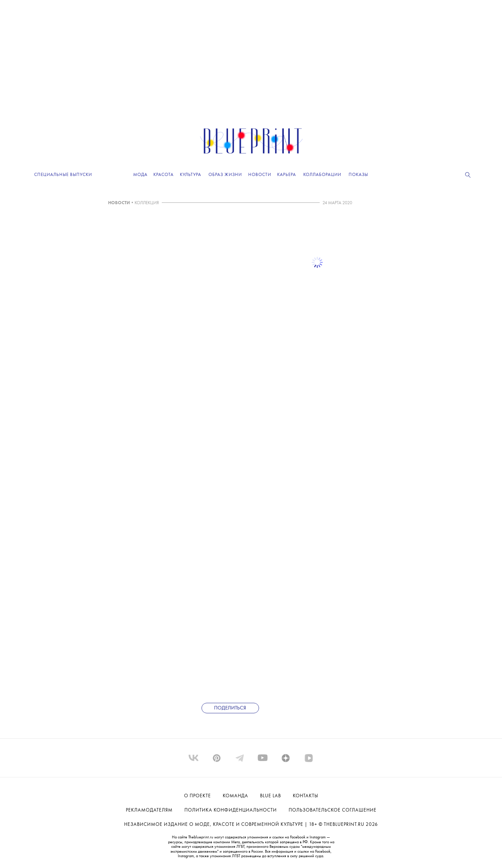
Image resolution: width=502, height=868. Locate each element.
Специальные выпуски (63, 175)
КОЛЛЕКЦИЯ (147, 203)
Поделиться (230, 708)
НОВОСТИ (119, 203)
